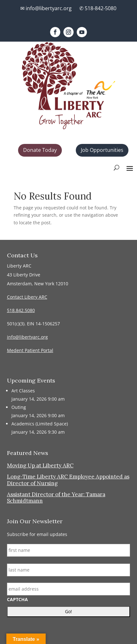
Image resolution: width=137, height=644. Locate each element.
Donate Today (40, 150)
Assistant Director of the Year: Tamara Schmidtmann (56, 498)
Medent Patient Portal (30, 350)
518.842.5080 (21, 310)
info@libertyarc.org (27, 337)
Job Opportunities (102, 150)
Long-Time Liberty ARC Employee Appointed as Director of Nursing (68, 480)
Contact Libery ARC (27, 297)
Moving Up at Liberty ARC (40, 465)
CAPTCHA (17, 600)
